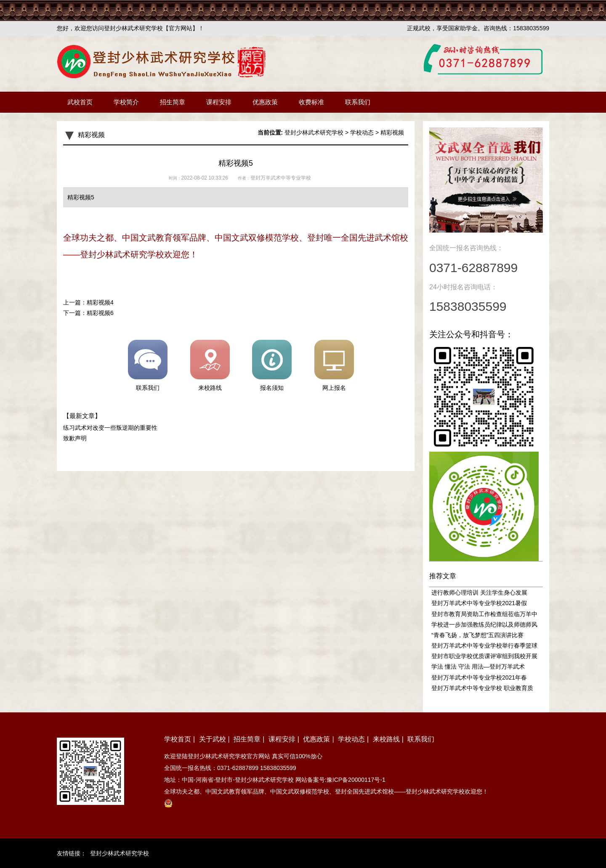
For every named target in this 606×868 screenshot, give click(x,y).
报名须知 (272, 365)
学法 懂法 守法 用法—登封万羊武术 (478, 667)
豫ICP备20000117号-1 (356, 780)
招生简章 (173, 102)
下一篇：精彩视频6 (88, 313)
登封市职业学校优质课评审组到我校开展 (484, 656)
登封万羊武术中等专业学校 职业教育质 (482, 688)
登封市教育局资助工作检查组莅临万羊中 (484, 614)
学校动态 (362, 132)
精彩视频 (392, 132)
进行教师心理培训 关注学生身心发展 (479, 593)
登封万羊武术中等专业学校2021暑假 (479, 603)
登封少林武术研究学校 (314, 132)
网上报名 (334, 365)
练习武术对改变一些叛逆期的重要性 (110, 428)
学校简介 (126, 102)
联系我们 (358, 102)
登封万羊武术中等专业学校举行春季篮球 (484, 646)
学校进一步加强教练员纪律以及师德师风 (484, 625)
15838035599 (278, 768)
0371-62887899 (238, 768)
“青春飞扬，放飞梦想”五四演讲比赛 (477, 635)
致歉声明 (75, 438)
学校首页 (178, 739)
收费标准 (311, 102)
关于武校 (213, 739)
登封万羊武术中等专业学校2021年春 (479, 677)
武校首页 (80, 102)
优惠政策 (265, 102)
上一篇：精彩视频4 (88, 302)
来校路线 (210, 365)
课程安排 (219, 102)
